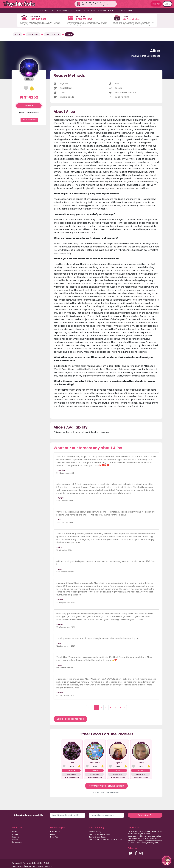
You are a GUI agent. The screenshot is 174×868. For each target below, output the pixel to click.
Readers (15, 837)
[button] (167, 861)
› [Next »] (125, 708)
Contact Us (55, 832)
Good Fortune (53, 34)
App (53, 10)
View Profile (71, 774)
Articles (111, 10)
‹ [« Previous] (88, 708)
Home (17, 34)
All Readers (33, 34)
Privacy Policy (95, 832)
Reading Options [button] (65, 10)
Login (167, 4)
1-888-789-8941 (84, 19)
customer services (135, 841)
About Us (15, 834)
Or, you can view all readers (106, 793)
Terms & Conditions (98, 837)
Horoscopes (17, 842)
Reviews (102, 10)
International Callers (34, 866)
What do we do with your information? (106, 839)
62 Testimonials (29, 113)
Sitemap (49, 866)
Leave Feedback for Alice (70, 719)
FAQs (53, 834)
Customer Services (125, 10)
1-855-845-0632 (38, 19)
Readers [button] (44, 10)
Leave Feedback (29, 120)
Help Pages (55, 837)
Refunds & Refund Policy (100, 834)
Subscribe (145, 815)
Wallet (79, 10)
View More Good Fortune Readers (106, 786)
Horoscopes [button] (89, 10)
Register (156, 4)
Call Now (29, 106)
